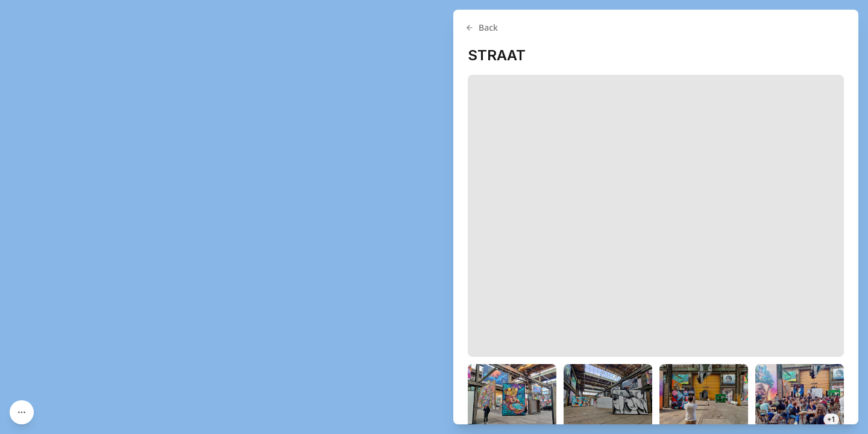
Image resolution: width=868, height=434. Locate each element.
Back (482, 27)
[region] (434, 217)
